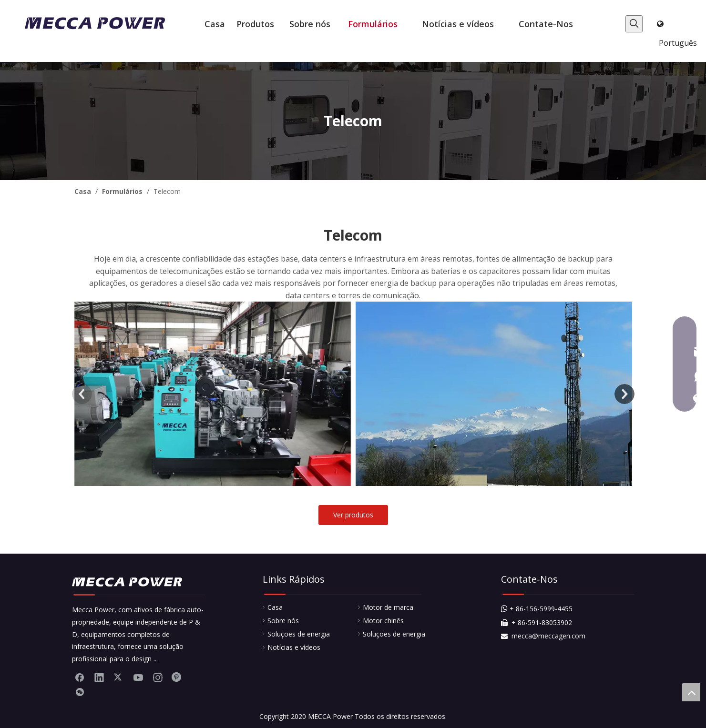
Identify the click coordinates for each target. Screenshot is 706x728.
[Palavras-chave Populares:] (634, 24)
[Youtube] (138, 677)
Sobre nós (283, 621)
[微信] (80, 692)
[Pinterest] (177, 677)
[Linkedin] (99, 677)
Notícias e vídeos (294, 647)
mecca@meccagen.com (543, 636)
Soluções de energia (299, 634)
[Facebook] (80, 677)
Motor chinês (383, 621)
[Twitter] (119, 677)
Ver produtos (353, 515)
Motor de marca (388, 607)
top (691, 692)
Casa (275, 607)
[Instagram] (158, 677)
